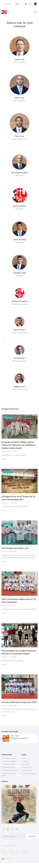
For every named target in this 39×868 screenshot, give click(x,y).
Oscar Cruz (5, 451)
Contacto (4, 851)
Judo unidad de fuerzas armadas (9, 774)
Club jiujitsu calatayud (29, 773)
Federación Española (9, 764)
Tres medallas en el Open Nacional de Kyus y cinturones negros (19, 652)
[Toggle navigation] (36, 12)
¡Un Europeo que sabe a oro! (15, 548)
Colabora (17, 851)
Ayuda (11, 851)
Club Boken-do (27, 767)
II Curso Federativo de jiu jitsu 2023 (19, 702)
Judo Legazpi (26, 764)
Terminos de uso (15, 853)
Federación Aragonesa (10, 758)
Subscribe (32, 836)
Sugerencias (26, 853)
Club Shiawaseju (27, 770)
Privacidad (5, 853)
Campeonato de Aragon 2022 (19, 738)
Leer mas (4, 459)
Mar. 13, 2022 (15, 736)
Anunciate (25, 851)
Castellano (7, 859)
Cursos (6, 678)
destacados (8, 575)
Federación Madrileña (9, 761)
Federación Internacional (10, 770)
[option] (19, 738)
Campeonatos (8, 418)
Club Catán (26, 761)
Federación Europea (9, 767)
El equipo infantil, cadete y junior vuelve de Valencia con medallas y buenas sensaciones (19, 445)
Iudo (24, 758)
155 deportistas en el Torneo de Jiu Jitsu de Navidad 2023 (19, 498)
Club (32, 851)
